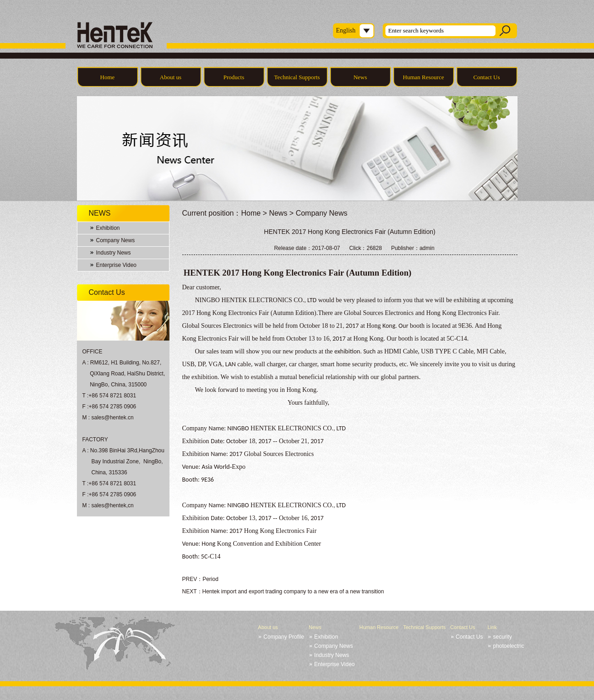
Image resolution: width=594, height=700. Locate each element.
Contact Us (486, 77)
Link (492, 627)
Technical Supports (297, 77)
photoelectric (508, 646)
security (502, 637)
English (346, 30)
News (360, 77)
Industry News (114, 253)
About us (171, 77)
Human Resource (424, 77)
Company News (116, 240)
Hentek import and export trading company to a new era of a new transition (293, 591)
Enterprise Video (117, 265)
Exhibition (108, 228)
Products (234, 77)
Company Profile (284, 637)
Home (108, 77)
